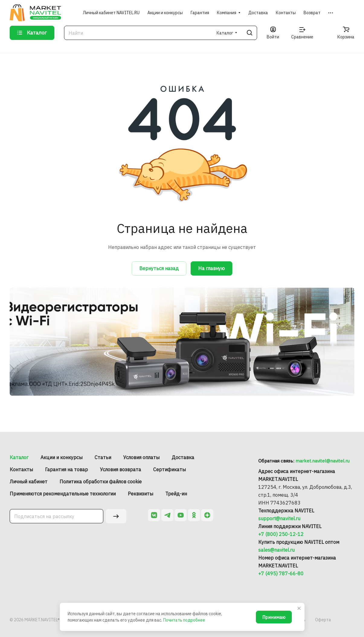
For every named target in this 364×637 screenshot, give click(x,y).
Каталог (19, 457)
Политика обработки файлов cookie (101, 482)
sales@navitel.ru (276, 550)
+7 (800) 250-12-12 (281, 534)
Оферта (323, 620)
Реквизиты (140, 494)
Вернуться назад (159, 268)
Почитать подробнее (184, 620)
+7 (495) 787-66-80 (281, 573)
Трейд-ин (176, 494)
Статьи (103, 457)
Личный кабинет (29, 482)
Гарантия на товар (66, 469)
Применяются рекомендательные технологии (63, 494)
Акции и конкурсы (61, 457)
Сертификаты (169, 469)
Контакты (21, 469)
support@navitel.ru (279, 518)
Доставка (183, 457)
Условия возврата (121, 469)
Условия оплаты (141, 457)
